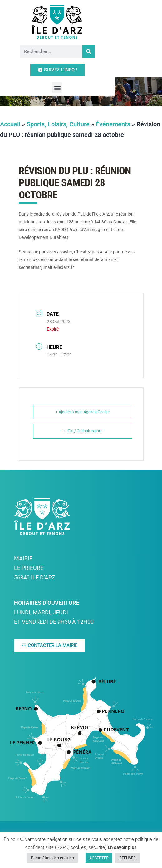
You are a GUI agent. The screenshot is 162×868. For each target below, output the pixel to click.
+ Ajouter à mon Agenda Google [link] (83, 412)
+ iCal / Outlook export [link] (83, 431)
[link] (81, 22)
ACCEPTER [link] (99, 858)
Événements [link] (113, 124)
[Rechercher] (83, 51)
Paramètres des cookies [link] (52, 858)
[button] (81, 69)
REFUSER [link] (128, 858)
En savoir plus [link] (122, 847)
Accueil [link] (10, 124)
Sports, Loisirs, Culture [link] (58, 124)
